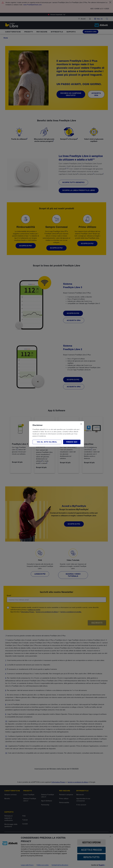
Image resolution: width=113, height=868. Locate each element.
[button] (72, 442)
